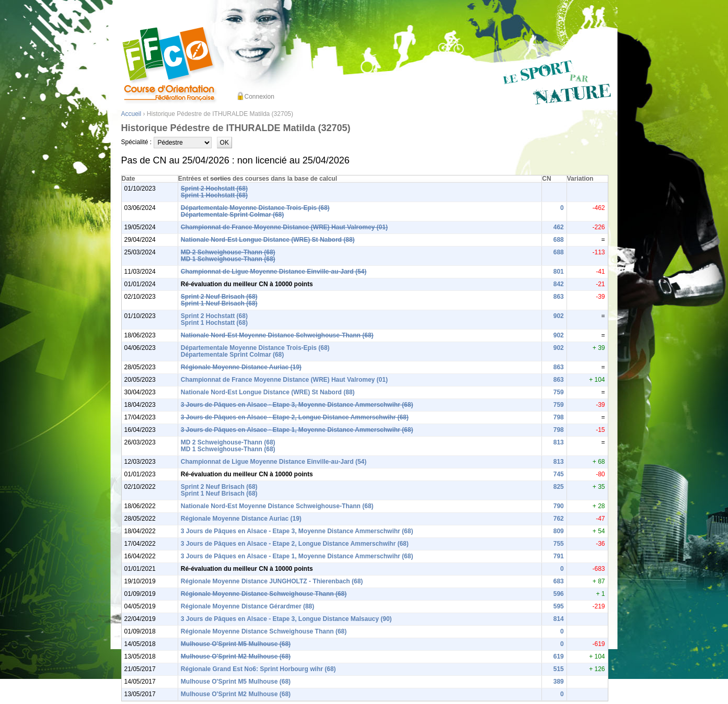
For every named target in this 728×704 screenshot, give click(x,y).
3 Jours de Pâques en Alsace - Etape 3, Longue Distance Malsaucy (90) (286, 619)
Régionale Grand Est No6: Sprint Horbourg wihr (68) (258, 669)
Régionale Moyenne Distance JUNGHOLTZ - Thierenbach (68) (272, 581)
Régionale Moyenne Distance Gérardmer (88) (247, 606)
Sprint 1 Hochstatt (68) (214, 195)
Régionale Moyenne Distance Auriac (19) (241, 367)
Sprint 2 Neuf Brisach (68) (219, 297)
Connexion (259, 97)
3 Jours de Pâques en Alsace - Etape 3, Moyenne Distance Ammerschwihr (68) (297, 405)
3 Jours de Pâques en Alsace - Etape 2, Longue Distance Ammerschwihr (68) (295, 417)
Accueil (131, 114)
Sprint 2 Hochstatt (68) (214, 189)
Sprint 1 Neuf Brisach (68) (219, 303)
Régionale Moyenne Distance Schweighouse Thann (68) (264, 594)
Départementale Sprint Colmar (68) (232, 215)
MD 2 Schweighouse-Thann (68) (228, 252)
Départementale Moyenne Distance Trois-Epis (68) (255, 208)
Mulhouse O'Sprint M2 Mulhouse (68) (236, 656)
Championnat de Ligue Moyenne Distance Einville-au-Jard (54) (274, 272)
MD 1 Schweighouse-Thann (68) (228, 259)
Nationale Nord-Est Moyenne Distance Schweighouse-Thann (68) (277, 335)
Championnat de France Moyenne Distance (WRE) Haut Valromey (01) (284, 227)
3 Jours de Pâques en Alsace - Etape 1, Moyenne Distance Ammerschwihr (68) (297, 430)
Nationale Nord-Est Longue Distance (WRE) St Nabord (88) (268, 240)
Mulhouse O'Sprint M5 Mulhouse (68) (236, 644)
